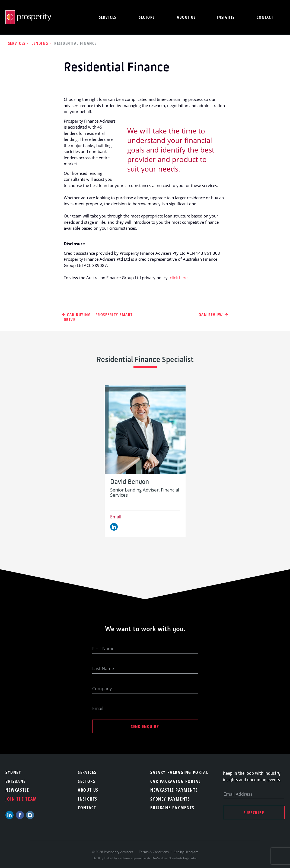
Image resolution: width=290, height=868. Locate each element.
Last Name (103, 668)
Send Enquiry (145, 726)
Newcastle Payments (174, 790)
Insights (226, 17)
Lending (41, 43)
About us (186, 17)
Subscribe (254, 813)
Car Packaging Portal (175, 781)
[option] (145, 461)
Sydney (13, 772)
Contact (265, 17)
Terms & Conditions (154, 852)
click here (179, 278)
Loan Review (210, 315)
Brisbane (16, 781)
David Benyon (130, 482)
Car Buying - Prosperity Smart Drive (98, 317)
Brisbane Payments (172, 808)
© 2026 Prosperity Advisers (113, 852)
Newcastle (17, 790)
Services (108, 17)
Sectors (147, 17)
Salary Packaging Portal (179, 772)
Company (102, 689)
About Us (88, 790)
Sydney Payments (170, 799)
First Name (103, 649)
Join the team (21, 799)
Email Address (238, 794)
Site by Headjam (186, 852)
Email (116, 517)
